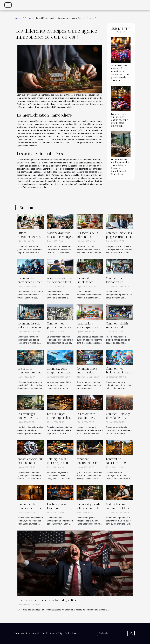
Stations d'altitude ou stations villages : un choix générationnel (59, 239)
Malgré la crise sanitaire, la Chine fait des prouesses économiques (118, 510)
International (32, 633)
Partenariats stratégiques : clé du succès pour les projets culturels (89, 329)
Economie (29, 18)
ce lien (29, 124)
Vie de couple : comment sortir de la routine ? (30, 508)
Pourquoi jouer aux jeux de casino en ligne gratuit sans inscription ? (120, 120)
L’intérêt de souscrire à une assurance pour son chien (119, 465)
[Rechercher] (112, 633)
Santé (44, 633)
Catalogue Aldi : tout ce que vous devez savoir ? (58, 463)
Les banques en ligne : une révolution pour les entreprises (60, 510)
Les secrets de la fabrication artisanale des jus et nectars (90, 239)
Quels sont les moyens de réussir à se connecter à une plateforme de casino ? (120, 73)
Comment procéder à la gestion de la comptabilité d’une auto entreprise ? (89, 510)
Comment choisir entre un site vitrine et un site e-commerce (90, 374)
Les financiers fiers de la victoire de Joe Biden (48, 600)
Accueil (19, 18)
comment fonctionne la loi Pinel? (87, 463)
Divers (75, 633)
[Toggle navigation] (8, 5)
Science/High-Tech (59, 633)
